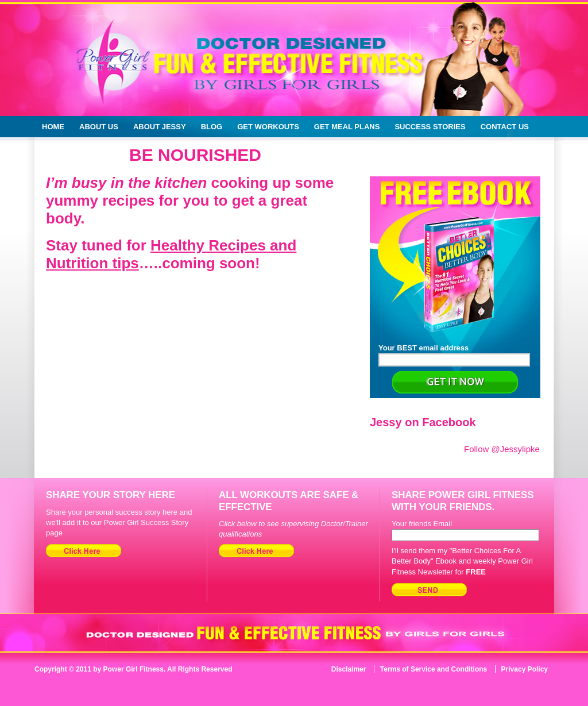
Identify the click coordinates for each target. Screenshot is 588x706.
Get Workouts (268, 127)
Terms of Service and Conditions (434, 669)
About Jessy (160, 127)
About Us (99, 127)
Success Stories (430, 127)
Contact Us (505, 127)
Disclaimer (349, 669)
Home (53, 127)
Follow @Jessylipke (502, 449)
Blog (212, 127)
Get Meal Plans (347, 127)
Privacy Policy (525, 669)
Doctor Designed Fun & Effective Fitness (245, 69)
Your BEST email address (454, 355)
